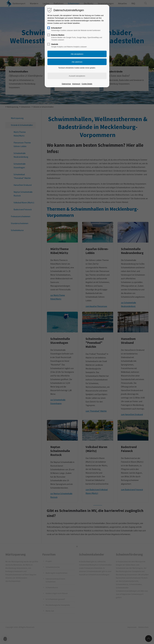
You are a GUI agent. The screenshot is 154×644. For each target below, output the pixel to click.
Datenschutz (66, 84)
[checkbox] (49, 28)
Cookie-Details (87, 84)
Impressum (76, 84)
